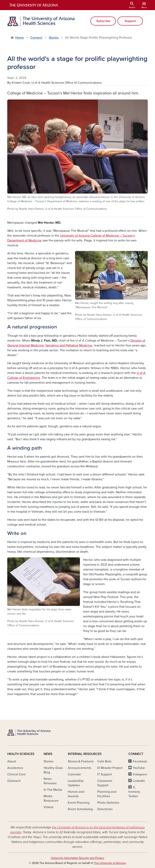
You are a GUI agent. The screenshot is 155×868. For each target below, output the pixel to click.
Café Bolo (104, 761)
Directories (105, 809)
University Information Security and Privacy (77, 858)
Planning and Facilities (107, 794)
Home (20, 38)
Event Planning (79, 803)
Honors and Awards (76, 794)
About (12, 761)
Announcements (80, 768)
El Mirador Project (110, 768)
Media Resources (51, 798)
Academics (15, 768)
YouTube (139, 768)
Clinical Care (16, 774)
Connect (36, 38)
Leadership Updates (76, 783)
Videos (49, 807)
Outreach (14, 781)
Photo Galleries (108, 803)
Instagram (140, 774)
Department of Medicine (24, 240)
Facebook (140, 761)
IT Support (105, 774)
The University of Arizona (110, 863)
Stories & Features (81, 761)
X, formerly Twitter (134, 792)
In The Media (53, 790)
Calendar (74, 774)
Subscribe (103, 21)
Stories (54, 38)
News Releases (50, 781)
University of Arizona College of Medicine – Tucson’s (97, 236)
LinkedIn (139, 781)
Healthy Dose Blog (53, 770)
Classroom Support (105, 783)
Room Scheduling (80, 809)
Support (130, 21)
